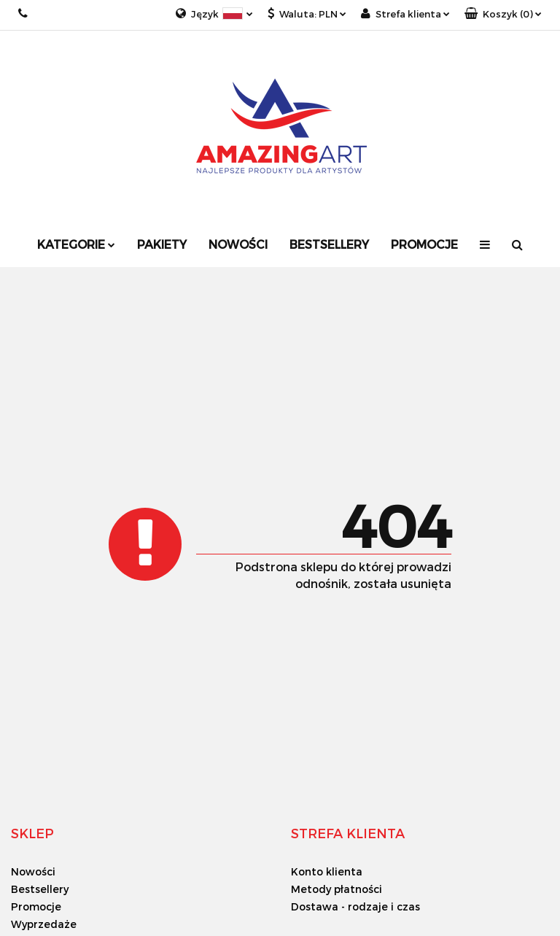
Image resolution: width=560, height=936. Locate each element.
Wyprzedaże (44, 924)
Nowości (238, 244)
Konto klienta (327, 871)
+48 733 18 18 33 (24, 13)
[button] (503, 14)
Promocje (424, 244)
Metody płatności (337, 889)
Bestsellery (329, 244)
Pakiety (162, 244)
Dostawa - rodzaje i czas (355, 906)
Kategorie (76, 244)
